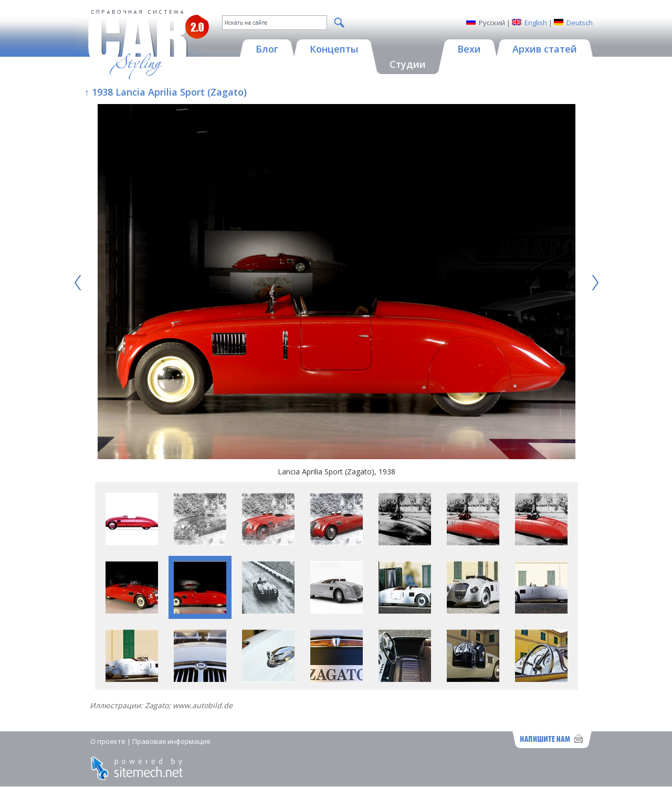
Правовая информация (171, 741)
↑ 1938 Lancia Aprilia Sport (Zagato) (166, 92)
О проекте (108, 741)
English (536, 23)
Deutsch (580, 23)
